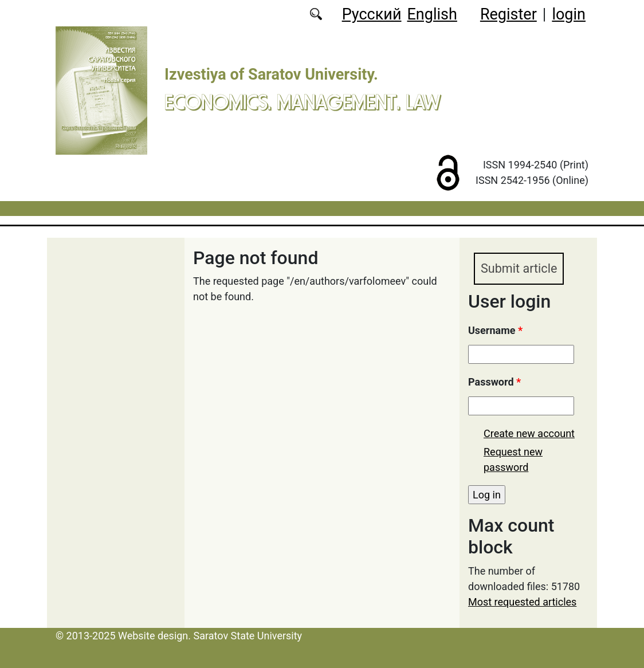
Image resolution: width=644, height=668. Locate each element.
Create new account (529, 433)
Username (495, 330)
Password (494, 382)
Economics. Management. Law (303, 102)
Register (508, 14)
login (569, 14)
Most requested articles (522, 602)
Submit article (519, 268)
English (432, 14)
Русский (372, 14)
